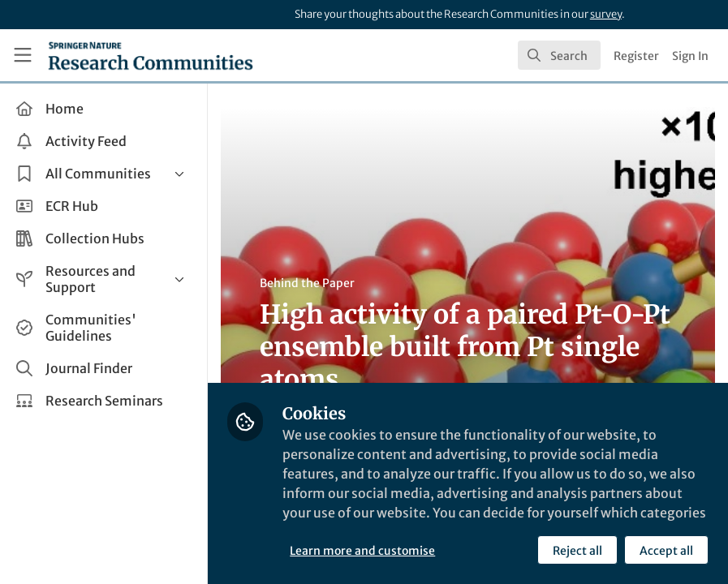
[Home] (151, 55)
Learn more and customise (362, 551)
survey (606, 14)
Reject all (577, 551)
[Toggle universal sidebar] (23, 55)
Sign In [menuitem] (690, 56)
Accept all (666, 551)
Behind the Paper (307, 283)
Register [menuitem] (636, 56)
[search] (559, 55)
